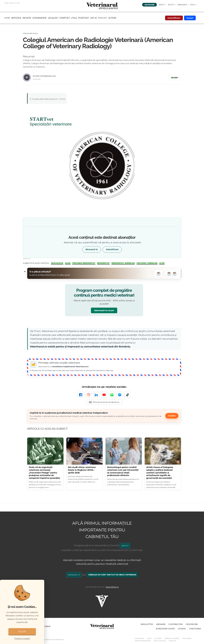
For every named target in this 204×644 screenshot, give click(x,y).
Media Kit (172, 641)
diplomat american (147, 263)
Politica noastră (22, 638)
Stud (192, 5)
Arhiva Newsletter (143, 641)
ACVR (162, 263)
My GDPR (158, 638)
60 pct (162, 5)
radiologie (57, 263)
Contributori (176, 624)
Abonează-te (92, 249)
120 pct (171, 5)
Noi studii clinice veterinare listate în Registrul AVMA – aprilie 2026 (82, 470)
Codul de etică (160, 641)
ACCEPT (22, 632)
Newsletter (147, 624)
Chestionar (195, 629)
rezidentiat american (123, 263)
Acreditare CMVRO (165, 629)
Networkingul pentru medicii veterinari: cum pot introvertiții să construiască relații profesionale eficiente (123, 471)
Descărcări (192, 624)
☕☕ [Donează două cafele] (172, 273)
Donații (182, 629)
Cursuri (190, 18)
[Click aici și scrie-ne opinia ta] (104, 402)
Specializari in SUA (30, 33)
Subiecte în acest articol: (36, 263)
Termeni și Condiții (172, 638)
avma (68, 263)
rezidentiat (103, 263)
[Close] (42, 582)
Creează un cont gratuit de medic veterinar (112, 575)
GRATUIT (125, 546)
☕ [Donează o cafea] (159, 273)
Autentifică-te (112, 587)
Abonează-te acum (104, 310)
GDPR (149, 638)
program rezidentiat (84, 263)
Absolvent (182, 5)
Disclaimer (187, 638)
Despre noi (139, 638)
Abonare (149, 5)
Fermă (47, 626)
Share (174, 78)
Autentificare (174, 18)
